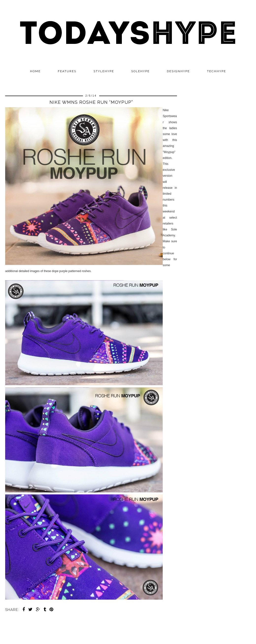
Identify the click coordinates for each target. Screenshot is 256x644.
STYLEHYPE (104, 71)
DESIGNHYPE (178, 71)
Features (67, 71)
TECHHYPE (216, 71)
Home (35, 71)
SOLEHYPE (140, 71)
